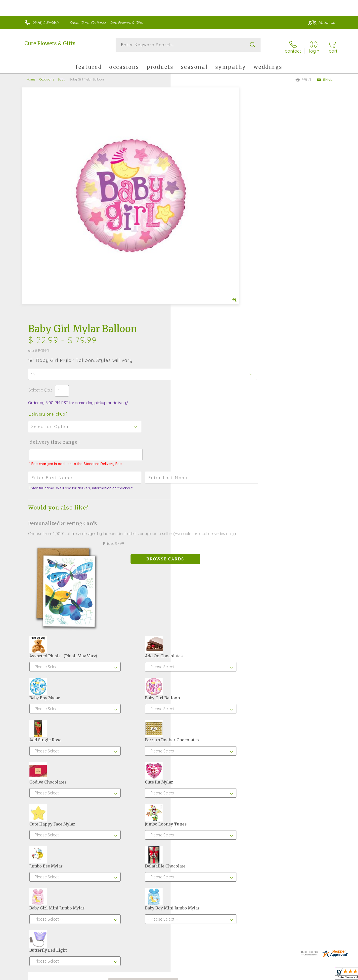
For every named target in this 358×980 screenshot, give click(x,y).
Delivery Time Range (204, 202)
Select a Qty (191, 150)
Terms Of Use (226, 975)
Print (304, 76)
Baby (61, 76)
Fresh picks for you (135, 799)
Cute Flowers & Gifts (50, 43)
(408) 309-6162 (46, 22)
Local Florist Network (291, 975)
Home (31, 76)
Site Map (322, 975)
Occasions (47, 76)
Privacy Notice (256, 975)
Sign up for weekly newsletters (241, 796)
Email (325, 76)
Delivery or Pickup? (199, 174)
